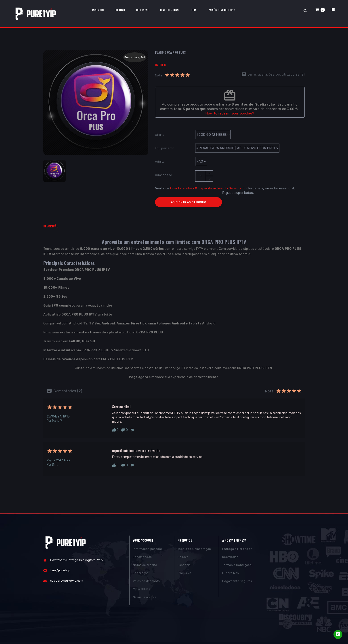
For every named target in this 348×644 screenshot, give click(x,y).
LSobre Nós (231, 575)
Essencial (184, 567)
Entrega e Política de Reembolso (237, 555)
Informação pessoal (147, 551)
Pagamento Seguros (237, 583)
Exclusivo (184, 575)
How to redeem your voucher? (230, 113)
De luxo (183, 559)
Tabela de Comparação (194, 551)
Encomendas (142, 559)
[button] (320, 10)
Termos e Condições (237, 567)
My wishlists (142, 591)
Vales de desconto (146, 583)
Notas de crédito (145, 567)
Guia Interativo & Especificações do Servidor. (206, 188)
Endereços (141, 575)
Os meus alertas (145, 599)
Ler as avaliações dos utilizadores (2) (273, 75)
